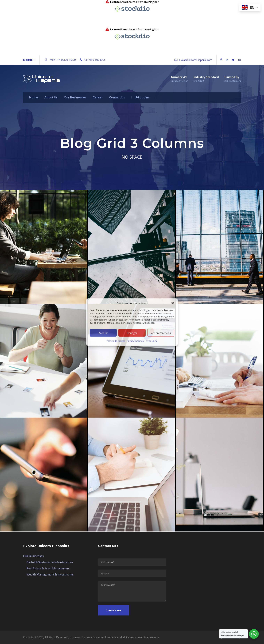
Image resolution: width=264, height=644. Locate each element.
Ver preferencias (161, 333)
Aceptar (103, 333)
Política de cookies (116, 341)
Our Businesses (75, 97)
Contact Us (117, 97)
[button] (173, 303)
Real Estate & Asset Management (48, 568)
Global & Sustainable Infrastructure (50, 562)
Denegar (132, 333)
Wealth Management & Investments (50, 574)
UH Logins (140, 97)
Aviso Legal (152, 341)
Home (34, 97)
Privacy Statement (136, 341)
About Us (51, 97)
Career (98, 97)
